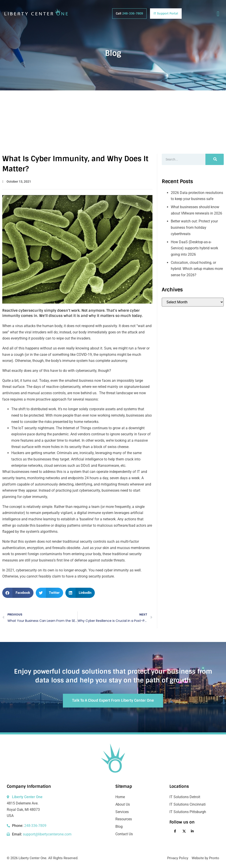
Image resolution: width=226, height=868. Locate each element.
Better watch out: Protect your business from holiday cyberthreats (194, 227)
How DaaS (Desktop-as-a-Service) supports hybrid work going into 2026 (194, 248)
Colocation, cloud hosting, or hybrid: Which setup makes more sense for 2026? (197, 269)
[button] (18, 593)
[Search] (215, 159)
